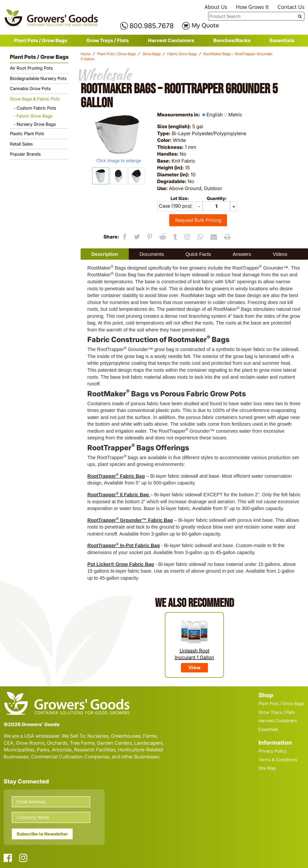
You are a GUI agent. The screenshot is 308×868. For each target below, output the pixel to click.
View (194, 668)
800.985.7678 (152, 26)
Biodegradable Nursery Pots (38, 78)
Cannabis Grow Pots (30, 89)
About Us (216, 7)
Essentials (282, 40)
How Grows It (252, 7)
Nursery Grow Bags (36, 124)
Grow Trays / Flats (108, 40)
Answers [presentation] (242, 254)
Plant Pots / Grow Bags (41, 40)
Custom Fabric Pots (36, 108)
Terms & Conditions (278, 760)
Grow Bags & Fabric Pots (35, 99)
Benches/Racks (232, 40)
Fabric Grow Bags (182, 54)
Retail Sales (21, 144)
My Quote (205, 25)
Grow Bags (152, 54)
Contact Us (291, 7)
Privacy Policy (273, 751)
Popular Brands (25, 154)
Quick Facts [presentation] (198, 254)
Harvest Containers (171, 40)
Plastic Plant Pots (27, 134)
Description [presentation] (105, 254)
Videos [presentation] (280, 254)
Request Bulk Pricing (198, 220)
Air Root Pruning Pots (31, 68)
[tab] (105, 254)
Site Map (267, 768)
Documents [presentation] (152, 254)
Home (86, 54)
